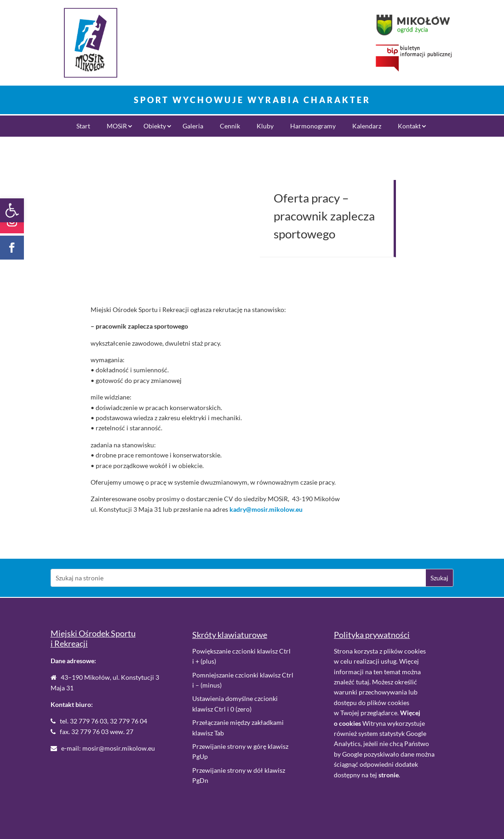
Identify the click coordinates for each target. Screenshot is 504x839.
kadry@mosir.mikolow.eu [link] (266, 509)
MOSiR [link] (117, 126)
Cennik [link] (230, 126)
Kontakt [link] (409, 126)
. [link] (389, 775)
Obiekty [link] (155, 126)
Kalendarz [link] (367, 126)
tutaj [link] (363, 682)
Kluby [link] (265, 126)
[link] (12, 210)
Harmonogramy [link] (313, 126)
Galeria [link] (193, 126)
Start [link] (83, 126)
